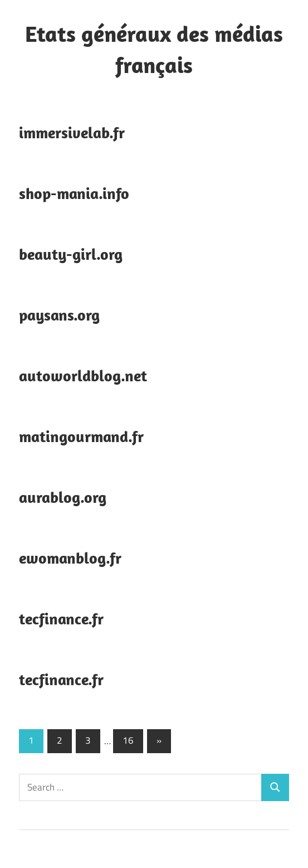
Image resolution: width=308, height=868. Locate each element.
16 (128, 740)
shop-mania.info (74, 193)
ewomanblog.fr (70, 558)
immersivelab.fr (72, 132)
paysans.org (59, 315)
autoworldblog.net (83, 375)
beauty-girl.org (71, 254)
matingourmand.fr (81, 436)
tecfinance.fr (61, 619)
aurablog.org (63, 497)
